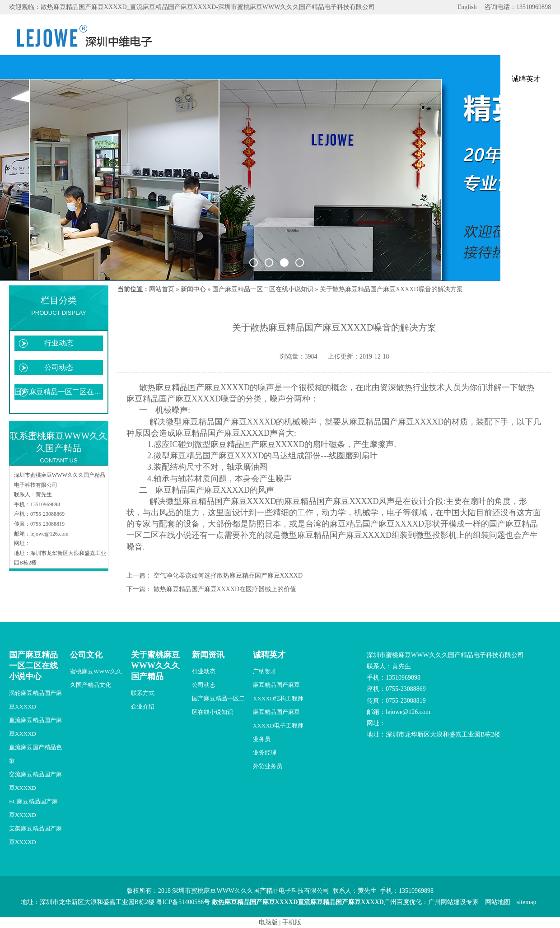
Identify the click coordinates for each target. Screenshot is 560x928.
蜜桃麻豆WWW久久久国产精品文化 (96, 678)
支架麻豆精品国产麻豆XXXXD (35, 835)
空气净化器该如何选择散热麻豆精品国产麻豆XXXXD (228, 576)
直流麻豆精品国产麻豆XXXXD (35, 727)
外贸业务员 (268, 766)
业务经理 (265, 753)
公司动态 (59, 367)
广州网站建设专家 (453, 902)
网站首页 (162, 289)
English (467, 7)
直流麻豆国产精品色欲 (35, 754)
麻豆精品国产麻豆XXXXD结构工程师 (278, 692)
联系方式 (143, 693)
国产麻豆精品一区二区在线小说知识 (59, 392)
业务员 (262, 739)
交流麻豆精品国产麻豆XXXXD (35, 781)
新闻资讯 (208, 655)
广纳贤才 (265, 671)
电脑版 (268, 922)
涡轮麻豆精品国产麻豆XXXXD (35, 700)
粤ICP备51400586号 (183, 902)
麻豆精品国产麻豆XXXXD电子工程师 (278, 719)
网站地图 (498, 902)
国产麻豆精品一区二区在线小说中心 (33, 666)
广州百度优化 (403, 902)
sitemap (527, 902)
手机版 (292, 922)
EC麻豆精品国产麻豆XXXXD (33, 808)
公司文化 (86, 655)
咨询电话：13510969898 (518, 7)
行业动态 (59, 343)
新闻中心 (193, 289)
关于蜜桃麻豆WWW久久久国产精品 (155, 666)
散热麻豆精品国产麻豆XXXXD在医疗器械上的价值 (225, 589)
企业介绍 (143, 706)
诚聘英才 (269, 655)
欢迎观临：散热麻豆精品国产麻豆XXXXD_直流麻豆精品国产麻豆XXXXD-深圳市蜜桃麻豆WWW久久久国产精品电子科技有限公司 (192, 7)
